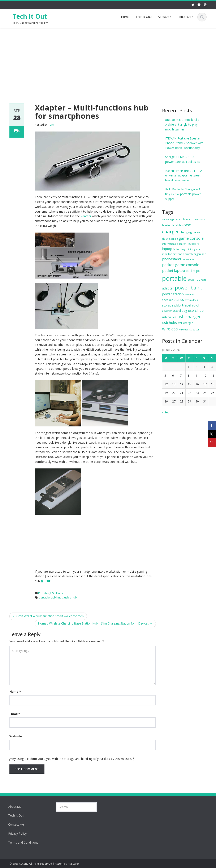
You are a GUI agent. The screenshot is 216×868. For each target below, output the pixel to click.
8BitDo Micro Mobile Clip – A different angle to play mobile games (183, 124)
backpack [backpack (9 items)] (200, 219)
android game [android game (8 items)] (170, 220)
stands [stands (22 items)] (179, 300)
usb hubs (57, 597)
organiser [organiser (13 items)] (200, 254)
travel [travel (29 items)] (187, 305)
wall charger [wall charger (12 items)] (185, 323)
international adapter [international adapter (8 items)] (174, 244)
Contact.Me (185, 17)
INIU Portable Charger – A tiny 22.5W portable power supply (183, 194)
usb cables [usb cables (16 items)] (169, 317)
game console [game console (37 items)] (191, 238)
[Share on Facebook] (212, 426)
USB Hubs (57, 593)
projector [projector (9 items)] (190, 294)
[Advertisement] (108, 59)
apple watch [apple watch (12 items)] (186, 219)
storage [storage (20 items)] (168, 305)
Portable (44, 593)
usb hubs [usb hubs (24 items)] (169, 323)
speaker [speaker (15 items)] (167, 300)
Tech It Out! (144, 17)
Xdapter (86, 216)
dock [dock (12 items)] (165, 239)
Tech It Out (30, 16)
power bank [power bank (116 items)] (188, 288)
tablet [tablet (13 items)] (178, 305)
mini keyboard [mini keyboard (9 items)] (194, 249)
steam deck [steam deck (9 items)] (191, 300)
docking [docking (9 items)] (173, 239)
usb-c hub (70, 597)
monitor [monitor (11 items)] (167, 254)
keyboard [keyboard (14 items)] (193, 244)
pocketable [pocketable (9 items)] (188, 259)
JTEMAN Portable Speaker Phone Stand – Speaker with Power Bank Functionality (184, 143)
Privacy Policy (15, 833)
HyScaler (73, 864)
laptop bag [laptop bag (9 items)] (179, 249)
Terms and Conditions (21, 842)
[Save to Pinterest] (212, 442)
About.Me (165, 17)
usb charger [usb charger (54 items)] (189, 317)
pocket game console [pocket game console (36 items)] (181, 265)
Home (125, 17)
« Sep (166, 412)
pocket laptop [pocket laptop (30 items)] (174, 270)
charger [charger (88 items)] (170, 231)
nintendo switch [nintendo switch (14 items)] (183, 254)
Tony (51, 125)
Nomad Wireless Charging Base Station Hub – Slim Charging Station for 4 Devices (95, 623)
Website (16, 736)
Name (15, 691)
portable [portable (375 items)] (174, 278)
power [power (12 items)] (192, 280)
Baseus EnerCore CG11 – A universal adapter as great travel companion (184, 176)
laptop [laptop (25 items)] (167, 249)
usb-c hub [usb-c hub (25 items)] (196, 310)
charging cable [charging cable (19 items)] (190, 232)
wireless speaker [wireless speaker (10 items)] (189, 329)
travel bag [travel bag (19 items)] (180, 310)
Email (15, 714)
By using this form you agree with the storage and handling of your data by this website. (73, 759)
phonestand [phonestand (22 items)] (171, 259)
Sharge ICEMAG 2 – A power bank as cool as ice (183, 159)
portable (44, 597)
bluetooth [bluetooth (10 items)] (168, 225)
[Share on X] (212, 434)
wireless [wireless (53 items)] (170, 329)
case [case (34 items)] (187, 225)
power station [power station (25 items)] (173, 294)
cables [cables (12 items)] (179, 225)
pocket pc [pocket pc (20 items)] (193, 271)
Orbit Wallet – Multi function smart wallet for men (48, 616)
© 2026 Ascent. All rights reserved (31, 864)
